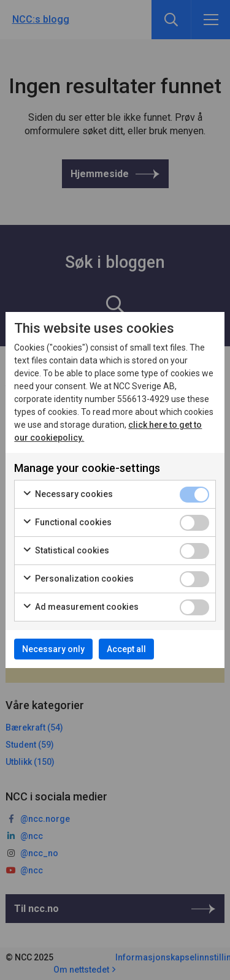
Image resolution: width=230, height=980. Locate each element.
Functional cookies (67, 523)
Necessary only (53, 649)
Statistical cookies (66, 551)
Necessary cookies (67, 495)
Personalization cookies (78, 579)
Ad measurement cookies (80, 607)
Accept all (126, 649)
